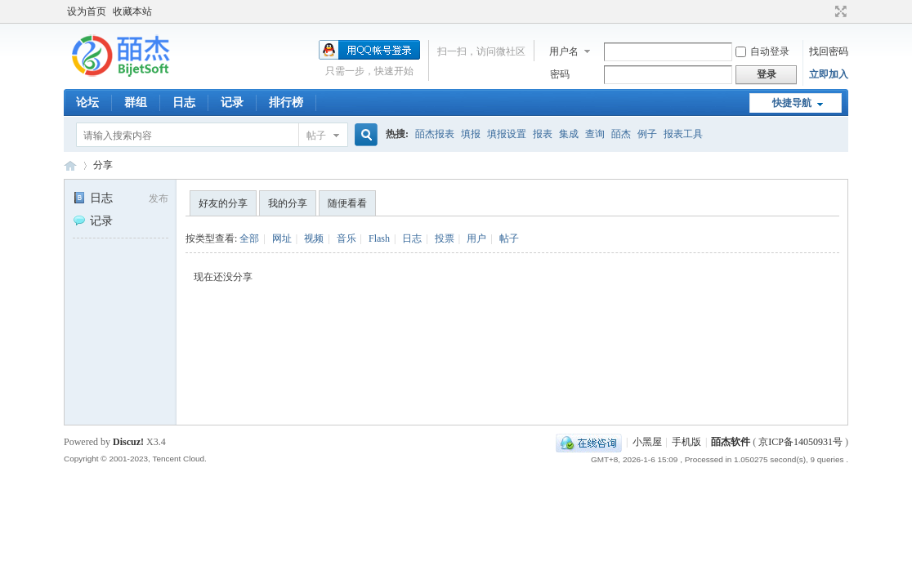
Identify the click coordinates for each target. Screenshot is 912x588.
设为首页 (87, 11)
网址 (282, 238)
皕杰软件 (731, 442)
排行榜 (286, 102)
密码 (560, 74)
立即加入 (829, 74)
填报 (471, 134)
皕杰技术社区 (70, 165)
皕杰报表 (435, 134)
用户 (476, 238)
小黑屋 (647, 442)
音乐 (346, 238)
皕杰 (621, 134)
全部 (249, 238)
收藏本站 (132, 11)
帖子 (316, 136)
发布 (159, 198)
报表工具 (683, 134)
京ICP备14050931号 (800, 442)
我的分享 (288, 203)
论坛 (87, 102)
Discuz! (128, 442)
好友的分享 (223, 203)
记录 (232, 102)
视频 (314, 238)
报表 (543, 134)
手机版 (686, 442)
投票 (445, 238)
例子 (647, 134)
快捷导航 (792, 103)
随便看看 (347, 203)
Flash (379, 238)
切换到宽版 (839, 11)
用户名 (564, 51)
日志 (184, 102)
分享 (103, 165)
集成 (569, 134)
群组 (136, 102)
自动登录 (762, 51)
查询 (595, 134)
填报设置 (507, 134)
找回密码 (829, 51)
